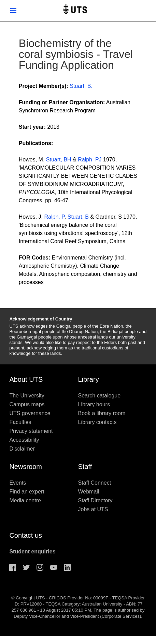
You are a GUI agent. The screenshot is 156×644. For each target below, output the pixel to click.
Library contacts (97, 422)
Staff (85, 467)
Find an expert (27, 492)
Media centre (25, 500)
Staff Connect (95, 483)
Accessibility (24, 440)
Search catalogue (100, 396)
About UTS (26, 379)
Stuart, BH (59, 160)
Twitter (26, 567)
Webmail (89, 492)
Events (18, 483)
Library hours (94, 404)
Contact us (26, 535)
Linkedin (67, 567)
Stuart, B (78, 217)
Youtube (54, 567)
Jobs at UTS (93, 509)
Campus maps (27, 404)
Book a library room (102, 413)
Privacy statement (31, 431)
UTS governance (30, 413)
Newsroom (26, 467)
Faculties (20, 422)
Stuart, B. (81, 86)
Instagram (40, 567)
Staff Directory (95, 500)
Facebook (13, 567)
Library (89, 379)
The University (27, 396)
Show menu (13, 11)
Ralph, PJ (90, 160)
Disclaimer (22, 449)
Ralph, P (54, 217)
